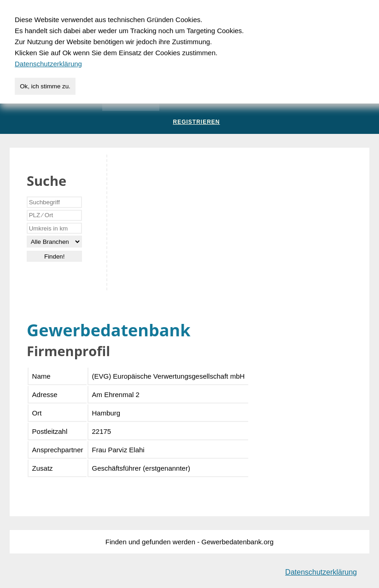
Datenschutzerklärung (321, 572)
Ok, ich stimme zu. (45, 86)
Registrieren (196, 122)
